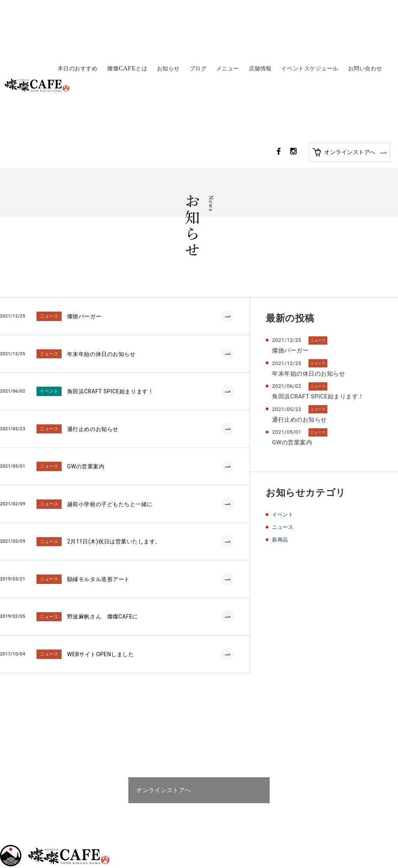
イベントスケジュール (310, 11)
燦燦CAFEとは (127, 11)
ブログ (198, 11)
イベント (283, 396)
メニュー (228, 11)
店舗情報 (260, 11)
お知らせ (168, 11)
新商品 (281, 421)
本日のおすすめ (78, 11)
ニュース (283, 408)
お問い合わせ (365, 11)
